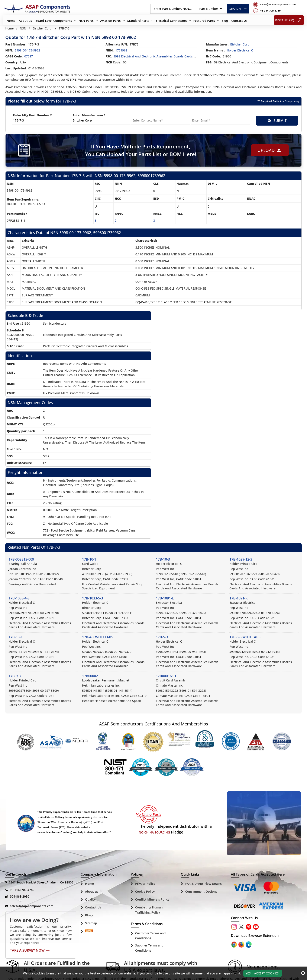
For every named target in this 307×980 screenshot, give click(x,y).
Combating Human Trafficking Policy (149, 910)
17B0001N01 (166, 676)
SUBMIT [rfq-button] (277, 121)
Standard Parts (138, 21)
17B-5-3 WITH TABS (245, 637)
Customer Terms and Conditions (150, 936)
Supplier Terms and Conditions (149, 948)
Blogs (89, 915)
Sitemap (91, 923)
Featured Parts (204, 21)
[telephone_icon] (274, 11)
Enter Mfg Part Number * (32, 115)
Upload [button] (269, 150)
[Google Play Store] (242, 944)
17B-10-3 (163, 559)
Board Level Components (54, 21)
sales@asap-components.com (32, 906)
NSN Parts (86, 21)
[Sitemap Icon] (89, 932)
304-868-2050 (20, 896)
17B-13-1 (16, 637)
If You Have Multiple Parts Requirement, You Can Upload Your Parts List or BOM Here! (141, 150)
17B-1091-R (238, 598)
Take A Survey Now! (30, 950)
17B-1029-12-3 (241, 559)
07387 (29, 56)
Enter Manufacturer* (89, 115)
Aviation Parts (110, 21)
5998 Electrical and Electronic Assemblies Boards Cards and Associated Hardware (172, 56)
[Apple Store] (235, 944)
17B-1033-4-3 (19, 598)
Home (11, 21)
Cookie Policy (145, 891)
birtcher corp (240, 44)
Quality (90, 899)
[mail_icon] (274, 4)
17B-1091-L (165, 598)
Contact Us (239, 21)
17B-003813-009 (21, 559)
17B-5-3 (162, 637)
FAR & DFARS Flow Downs (203, 884)
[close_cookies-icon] (303, 973)
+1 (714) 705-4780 (22, 890)
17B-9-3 (15, 676)
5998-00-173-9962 (27, 50)
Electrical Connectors (171, 21)
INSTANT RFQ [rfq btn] (289, 20)
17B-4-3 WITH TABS (98, 637)
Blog (225, 21)
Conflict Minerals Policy (152, 899)
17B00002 (90, 676)
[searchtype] (211, 9)
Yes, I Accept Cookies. (263, 973)
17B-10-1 (89, 559)
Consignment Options (201, 891)
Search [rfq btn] (238, 9)
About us (25, 21)
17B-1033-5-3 (93, 598)
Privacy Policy (145, 884)
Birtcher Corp (42, 28)
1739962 (121, 50)
